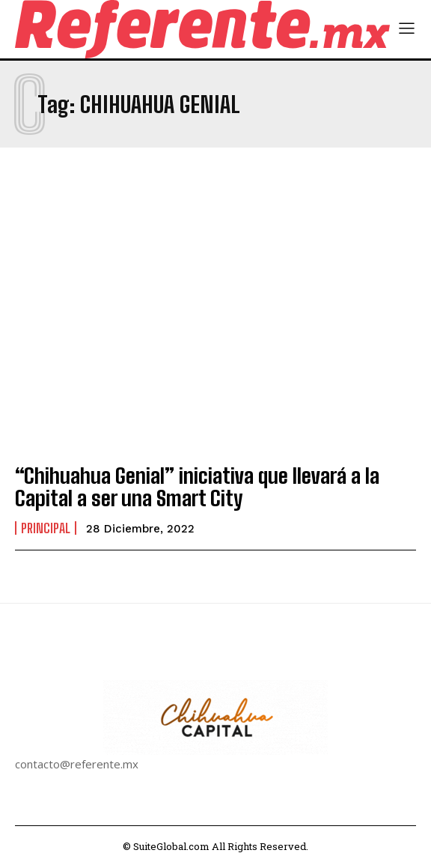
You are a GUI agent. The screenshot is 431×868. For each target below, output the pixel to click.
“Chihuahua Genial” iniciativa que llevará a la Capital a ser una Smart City (197, 487)
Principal (46, 528)
